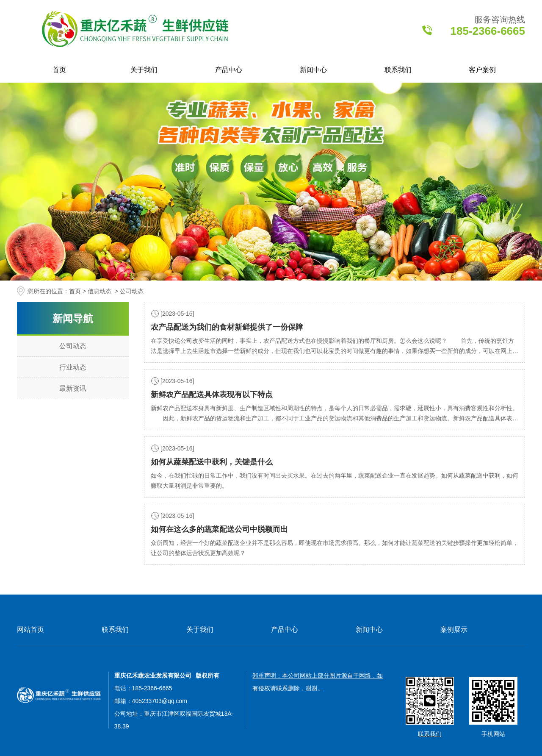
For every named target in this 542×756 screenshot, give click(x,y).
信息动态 (100, 291)
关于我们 (144, 70)
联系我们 (398, 70)
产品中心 (229, 70)
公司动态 (73, 346)
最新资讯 (73, 388)
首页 (59, 70)
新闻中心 (313, 70)
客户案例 (482, 70)
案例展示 (454, 630)
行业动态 (73, 367)
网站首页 (30, 630)
